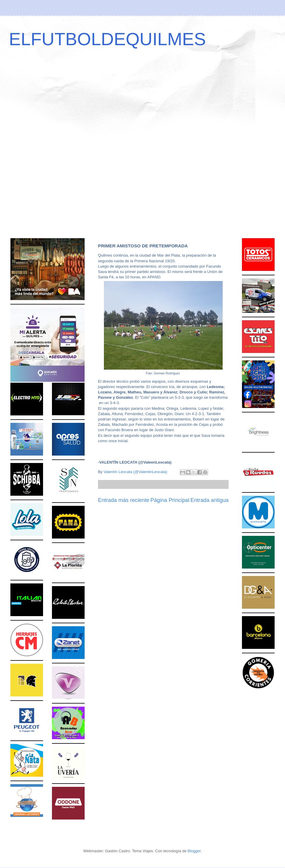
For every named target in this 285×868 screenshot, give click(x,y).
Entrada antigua (210, 500)
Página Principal (170, 500)
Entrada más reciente (124, 500)
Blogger (194, 851)
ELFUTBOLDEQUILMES (107, 39)
